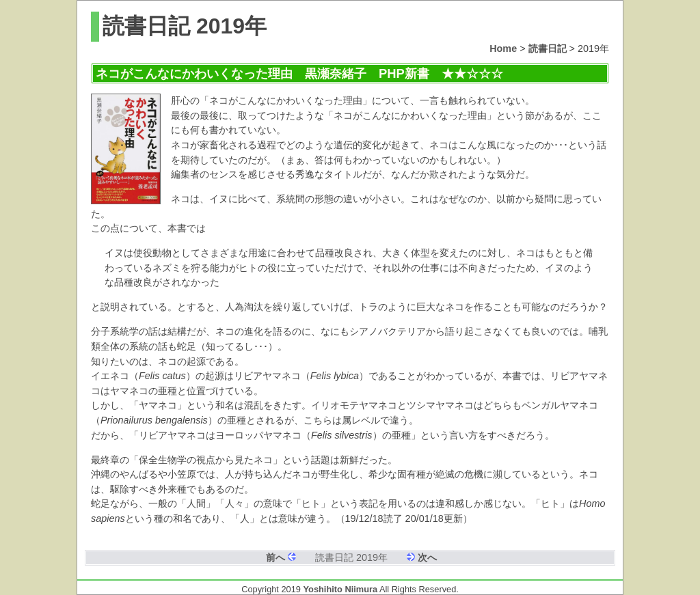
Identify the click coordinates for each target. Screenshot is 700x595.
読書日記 (548, 49)
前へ (275, 557)
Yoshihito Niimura (341, 589)
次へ (427, 557)
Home (503, 49)
